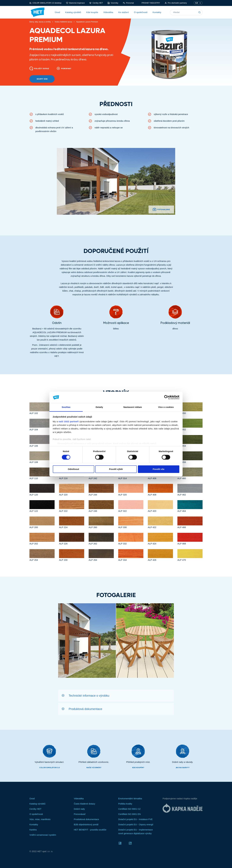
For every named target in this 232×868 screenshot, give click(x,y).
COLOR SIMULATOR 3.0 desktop (45, 3)
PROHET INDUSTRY (149, 3)
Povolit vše (159, 469)
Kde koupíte (92, 12)
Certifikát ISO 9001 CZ (129, 809)
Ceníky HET (96, 3)
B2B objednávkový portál (86, 824)
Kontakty (157, 12)
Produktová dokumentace (85, 709)
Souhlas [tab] (66, 407)
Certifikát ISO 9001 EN (129, 814)
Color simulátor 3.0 (49, 768)
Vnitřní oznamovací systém (43, 835)
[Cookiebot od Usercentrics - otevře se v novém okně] (166, 397)
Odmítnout (74, 469)
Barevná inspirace (75, 3)
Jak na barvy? (183, 768)
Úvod (57, 12)
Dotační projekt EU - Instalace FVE (135, 819)
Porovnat (128, 3)
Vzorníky (113, 3)
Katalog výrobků (73, 12)
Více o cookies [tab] (166, 407)
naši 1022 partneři (69, 421)
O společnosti (141, 12)
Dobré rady (79, 809)
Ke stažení (123, 12)
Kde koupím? (138, 768)
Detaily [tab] (99, 407)
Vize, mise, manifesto (40, 819)
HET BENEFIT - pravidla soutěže (90, 830)
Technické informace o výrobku (89, 696)
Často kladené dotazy (84, 804)
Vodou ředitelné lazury (63, 22)
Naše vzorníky (94, 768)
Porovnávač (80, 814)
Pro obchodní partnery (176, 3)
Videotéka (108, 12)
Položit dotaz (39, 68)
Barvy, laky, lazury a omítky (40, 22)
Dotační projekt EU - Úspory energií (136, 824)
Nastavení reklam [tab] (133, 407)
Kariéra (33, 830)
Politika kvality (125, 804)
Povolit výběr (116, 469)
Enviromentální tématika (130, 798)
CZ (197, 3)
